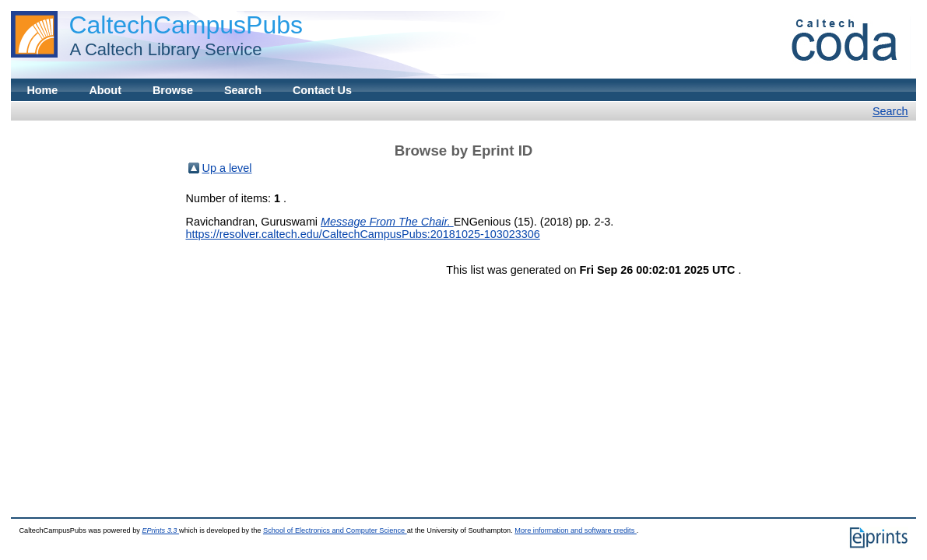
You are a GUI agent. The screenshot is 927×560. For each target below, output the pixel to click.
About (105, 90)
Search (243, 90)
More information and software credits (576, 530)
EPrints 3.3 (160, 530)
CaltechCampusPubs (186, 25)
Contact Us (322, 90)
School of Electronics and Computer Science (335, 530)
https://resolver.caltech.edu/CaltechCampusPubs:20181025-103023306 (363, 234)
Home (42, 90)
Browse (173, 90)
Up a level (227, 168)
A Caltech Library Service (161, 49)
